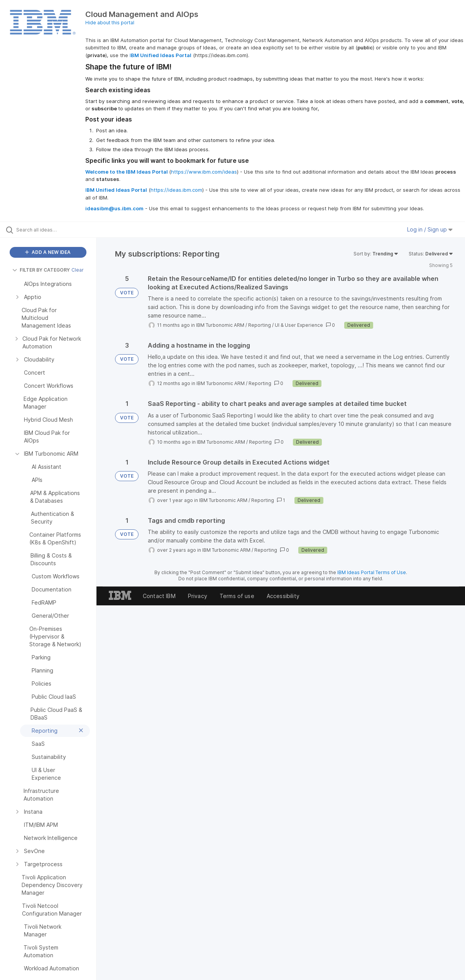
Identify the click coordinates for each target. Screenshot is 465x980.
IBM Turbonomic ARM (220, 325)
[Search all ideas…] (56, 230)
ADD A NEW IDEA (48, 252)
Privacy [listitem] (198, 596)
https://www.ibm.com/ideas (204, 172)
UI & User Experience (299, 325)
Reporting (260, 325)
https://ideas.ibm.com (176, 190)
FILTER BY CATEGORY (41, 270)
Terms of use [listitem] (237, 596)
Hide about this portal (110, 23)
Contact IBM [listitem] (159, 596)
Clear (78, 270)
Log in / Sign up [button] (430, 229)
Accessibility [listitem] (283, 596)
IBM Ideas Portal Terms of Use (372, 572)
